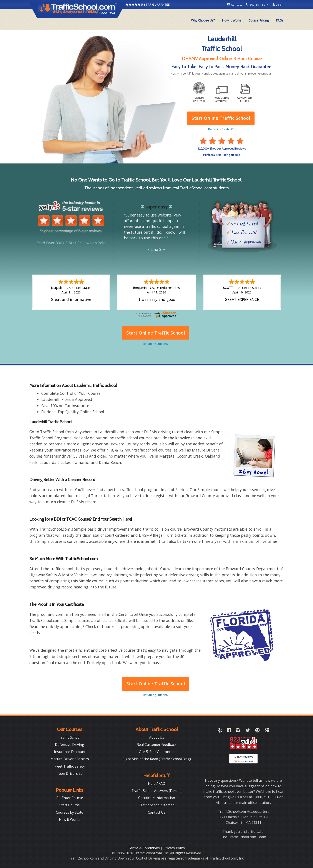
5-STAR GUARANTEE (148, 4)
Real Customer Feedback (157, 745)
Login (278, 5)
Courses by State (70, 812)
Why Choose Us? (203, 20)
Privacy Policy (174, 848)
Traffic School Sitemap (157, 805)
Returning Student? (156, 695)
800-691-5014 (258, 5)
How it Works (70, 820)
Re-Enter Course (70, 798)
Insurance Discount (70, 752)
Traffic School (70, 737)
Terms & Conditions (144, 848)
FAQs (280, 20)
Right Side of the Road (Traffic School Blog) (157, 759)
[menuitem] (203, 20)
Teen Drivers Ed (70, 773)
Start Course (70, 805)
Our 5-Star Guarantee (157, 752)
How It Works (232, 20)
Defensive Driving (70, 745)
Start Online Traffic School (156, 684)
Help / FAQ (157, 783)
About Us (157, 737)
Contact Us (157, 812)
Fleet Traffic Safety (70, 766)
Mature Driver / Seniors (70, 759)
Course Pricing (259, 20)
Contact (235, 5)
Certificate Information (157, 798)
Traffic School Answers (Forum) (156, 791)
